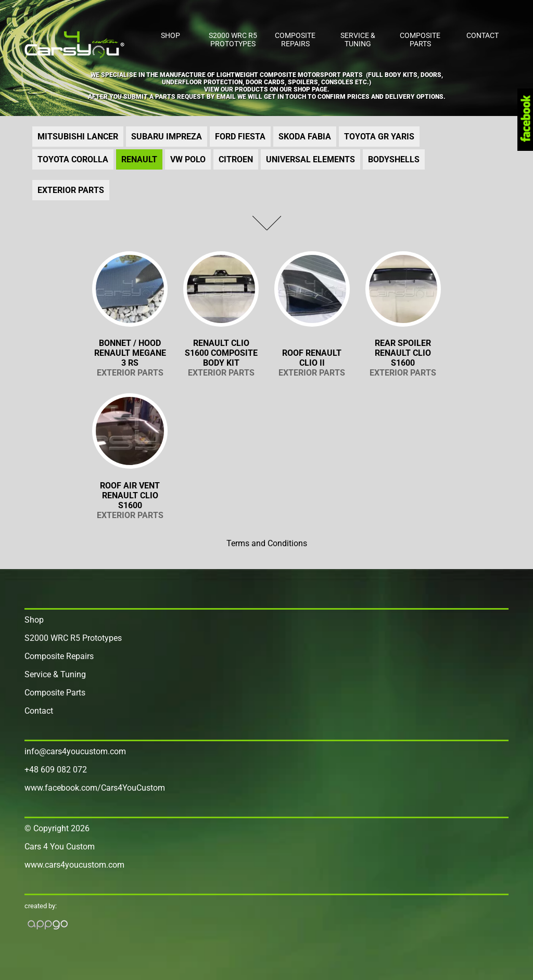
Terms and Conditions (267, 543)
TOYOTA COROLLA (73, 159)
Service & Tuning (358, 40)
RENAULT (139, 159)
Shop (170, 35)
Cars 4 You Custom (60, 847)
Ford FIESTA (240, 137)
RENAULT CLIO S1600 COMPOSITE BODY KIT (221, 358)
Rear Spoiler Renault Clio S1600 (403, 358)
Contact (483, 35)
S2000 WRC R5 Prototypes (233, 40)
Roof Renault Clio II (312, 363)
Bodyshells (394, 159)
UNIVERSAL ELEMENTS (310, 159)
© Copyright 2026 (57, 828)
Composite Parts (420, 40)
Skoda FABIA (305, 137)
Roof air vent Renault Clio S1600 (130, 500)
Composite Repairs (295, 40)
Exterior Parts (71, 190)
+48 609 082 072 (56, 770)
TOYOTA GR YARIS (379, 137)
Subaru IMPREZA (167, 137)
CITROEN (236, 159)
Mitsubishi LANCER (78, 137)
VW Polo (188, 159)
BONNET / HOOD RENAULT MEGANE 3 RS (130, 358)
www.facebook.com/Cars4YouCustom (95, 788)
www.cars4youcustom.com (74, 865)
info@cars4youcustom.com (75, 751)
